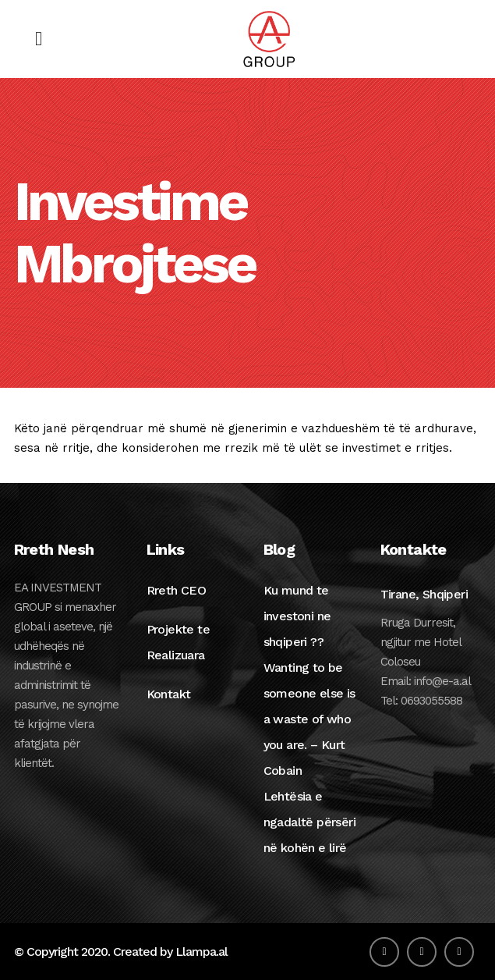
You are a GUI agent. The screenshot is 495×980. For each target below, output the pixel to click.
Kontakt (169, 694)
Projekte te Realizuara (178, 642)
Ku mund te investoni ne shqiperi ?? (297, 616)
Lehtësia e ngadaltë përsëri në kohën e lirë (309, 822)
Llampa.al (202, 952)
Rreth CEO (177, 590)
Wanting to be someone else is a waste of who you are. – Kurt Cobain (309, 719)
